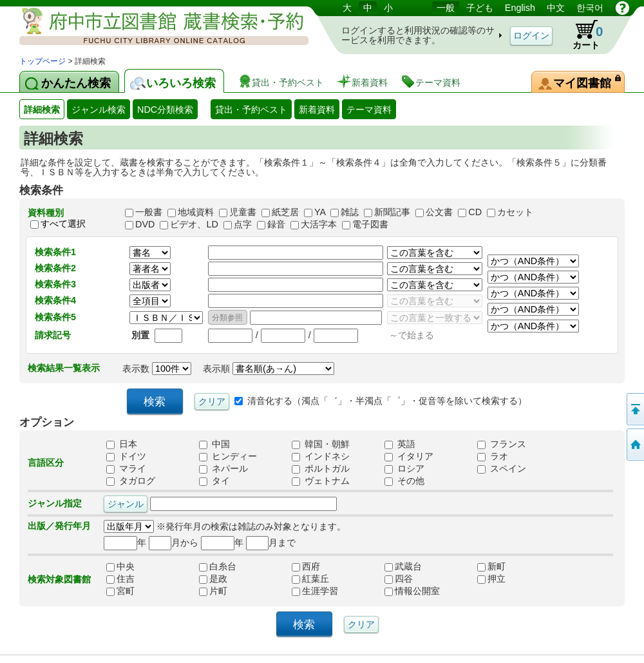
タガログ (131, 481)
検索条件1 (55, 252)
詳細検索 (42, 110)
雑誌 (350, 212)
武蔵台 (412, 566)
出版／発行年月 (59, 526)
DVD (145, 224)
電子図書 (370, 224)
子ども (480, 8)
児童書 (243, 212)
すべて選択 (63, 224)
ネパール (223, 468)
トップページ (43, 61)
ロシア (404, 468)
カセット (515, 212)
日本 (122, 444)
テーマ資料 (369, 110)
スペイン (502, 468)
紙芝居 (285, 212)
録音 (276, 224)
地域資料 (196, 212)
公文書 (439, 212)
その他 (404, 481)
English (520, 8)
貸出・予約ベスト (251, 110)
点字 (243, 224)
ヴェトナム (321, 481)
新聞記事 (392, 212)
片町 (227, 591)
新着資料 (317, 110)
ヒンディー (228, 456)
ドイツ (126, 456)
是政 (227, 579)
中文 (556, 8)
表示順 (269, 369)
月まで (271, 543)
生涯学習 (319, 591)
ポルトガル (321, 468)
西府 (319, 566)
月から (174, 543)
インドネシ (321, 456)
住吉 (134, 579)
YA (320, 212)
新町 (505, 566)
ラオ (493, 456)
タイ (214, 481)
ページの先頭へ (634, 409)
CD (475, 212)
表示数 (157, 369)
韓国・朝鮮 (321, 444)
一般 (446, 8)
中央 (134, 566)
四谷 (412, 579)
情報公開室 (412, 591)
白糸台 (227, 566)
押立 (505, 579)
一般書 (149, 212)
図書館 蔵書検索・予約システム (155, 27)
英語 (400, 444)
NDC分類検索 (165, 110)
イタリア (409, 456)
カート (582, 35)
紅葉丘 (319, 579)
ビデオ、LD (194, 224)
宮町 (134, 591)
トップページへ (634, 445)
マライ (126, 468)
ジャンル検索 (99, 110)
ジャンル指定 (55, 503)
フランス (502, 444)
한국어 (590, 8)
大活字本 (319, 224)
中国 (214, 444)
